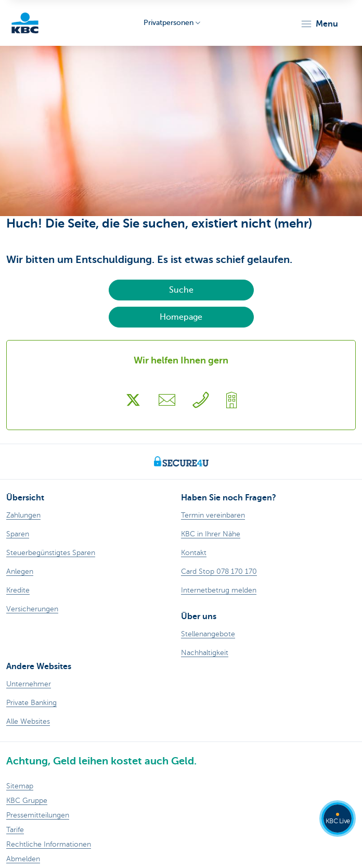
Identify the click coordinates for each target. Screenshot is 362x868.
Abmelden (23, 859)
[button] (319, 24)
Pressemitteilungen (38, 815)
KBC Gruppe (27, 801)
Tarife (15, 830)
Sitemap (20, 786)
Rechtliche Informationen (49, 844)
